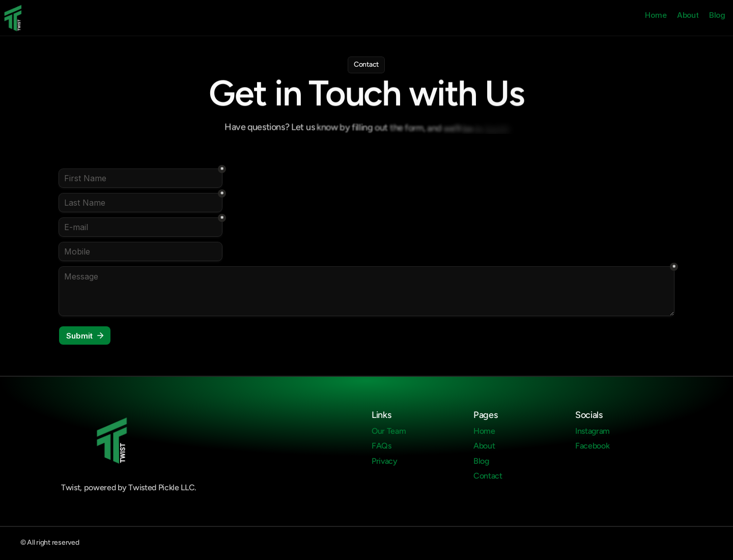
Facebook (592, 446)
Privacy (385, 461)
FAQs (382, 446)
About (688, 15)
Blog (717, 15)
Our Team (389, 431)
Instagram (593, 431)
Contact (488, 476)
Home (656, 15)
